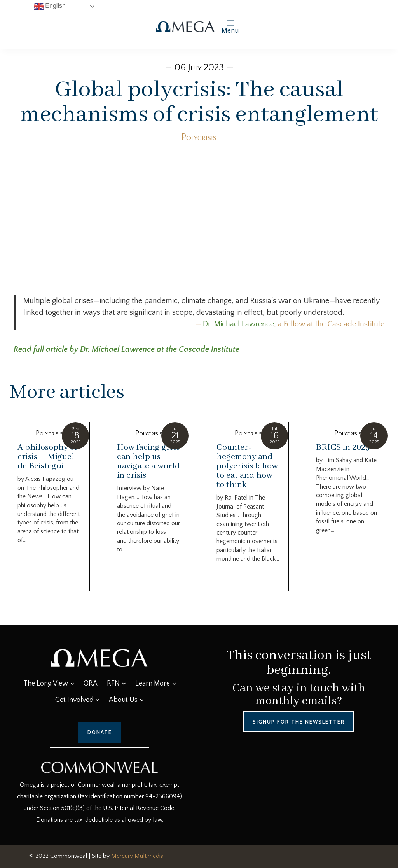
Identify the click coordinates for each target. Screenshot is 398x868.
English (50, 6)
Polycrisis (199, 137)
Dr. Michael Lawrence (238, 324)
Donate (100, 732)
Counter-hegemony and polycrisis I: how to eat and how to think (247, 466)
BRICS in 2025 (343, 447)
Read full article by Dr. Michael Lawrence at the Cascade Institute (127, 349)
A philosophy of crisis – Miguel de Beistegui (47, 457)
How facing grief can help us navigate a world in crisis (148, 461)
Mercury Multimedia (137, 856)
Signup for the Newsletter (299, 722)
